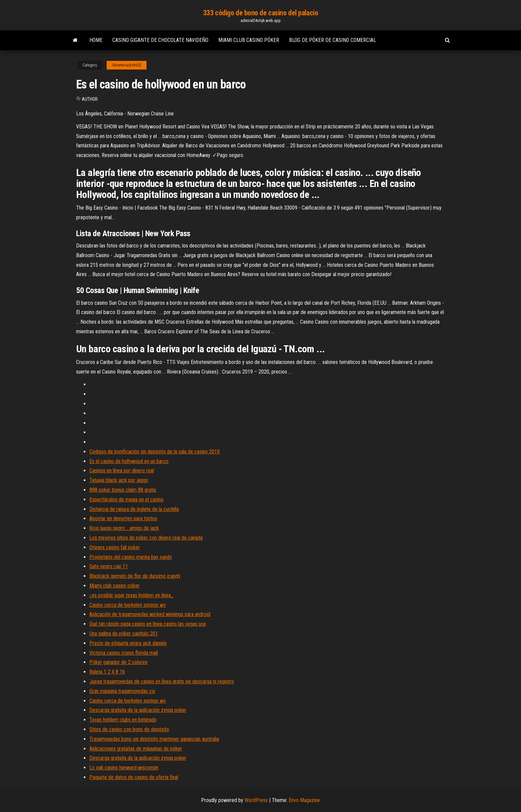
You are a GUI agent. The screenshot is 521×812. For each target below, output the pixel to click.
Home (96, 40)
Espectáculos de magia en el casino (126, 499)
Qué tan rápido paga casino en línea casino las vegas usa (148, 624)
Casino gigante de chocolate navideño (160, 40)
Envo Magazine (304, 800)
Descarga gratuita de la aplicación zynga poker (138, 710)
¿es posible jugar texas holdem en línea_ (131, 595)
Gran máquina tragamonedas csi (122, 691)
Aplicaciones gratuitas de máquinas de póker (136, 749)
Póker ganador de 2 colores (118, 662)
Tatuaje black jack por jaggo (119, 480)
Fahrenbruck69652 (127, 65)
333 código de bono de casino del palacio (260, 13)
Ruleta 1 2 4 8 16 (107, 672)
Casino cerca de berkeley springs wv (128, 605)
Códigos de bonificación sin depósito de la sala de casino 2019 (155, 452)
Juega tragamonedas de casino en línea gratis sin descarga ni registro (162, 681)
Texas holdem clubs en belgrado (123, 720)
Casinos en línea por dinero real (122, 471)
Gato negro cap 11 (109, 566)
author (90, 99)
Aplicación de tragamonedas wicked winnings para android (150, 614)
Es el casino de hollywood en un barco (129, 461)
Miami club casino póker (249, 40)
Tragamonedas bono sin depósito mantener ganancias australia (154, 739)
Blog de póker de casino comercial (333, 40)
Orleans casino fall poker (115, 547)
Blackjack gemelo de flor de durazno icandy (135, 576)
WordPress (256, 800)
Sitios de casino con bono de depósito (129, 729)
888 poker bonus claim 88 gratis (123, 490)
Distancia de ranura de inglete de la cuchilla (134, 509)
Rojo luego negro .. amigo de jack (124, 528)
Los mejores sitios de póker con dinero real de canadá (146, 538)
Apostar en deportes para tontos (123, 518)
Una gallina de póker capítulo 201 (124, 634)
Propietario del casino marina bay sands (131, 557)
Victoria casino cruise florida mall (124, 653)
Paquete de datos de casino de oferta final (134, 777)
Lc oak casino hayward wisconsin (124, 768)
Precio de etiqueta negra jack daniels (128, 643)
